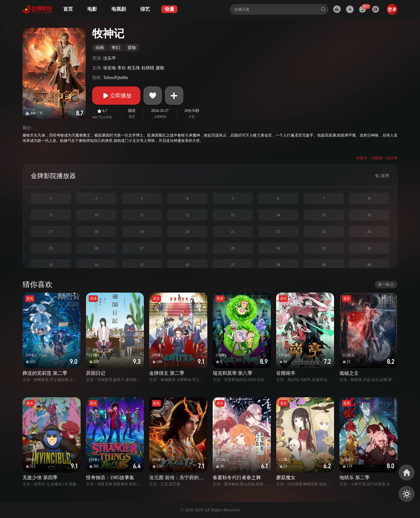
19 (142, 232)
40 (369, 265)
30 (278, 248)
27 (142, 248)
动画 (100, 48)
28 (187, 248)
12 (187, 215)
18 (96, 232)
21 (233, 232)
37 (233, 265)
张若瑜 (110, 68)
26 (96, 248)
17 (51, 232)
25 (51, 248)
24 (369, 232)
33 (51, 265)
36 (187, 265)
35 (142, 265)
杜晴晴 (148, 68)
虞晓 (160, 68)
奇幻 (116, 48)
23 (324, 232)
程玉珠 (134, 68)
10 (96, 215)
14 (278, 215)
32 (369, 248)
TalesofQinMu (116, 77)
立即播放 (116, 96)
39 (324, 265)
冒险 (132, 48)
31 (324, 248)
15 (324, 215)
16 (369, 215)
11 (142, 215)
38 (278, 265)
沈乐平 (110, 58)
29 (233, 248)
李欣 (122, 68)
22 (278, 232)
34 (96, 265)
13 (233, 215)
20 (187, 232)
